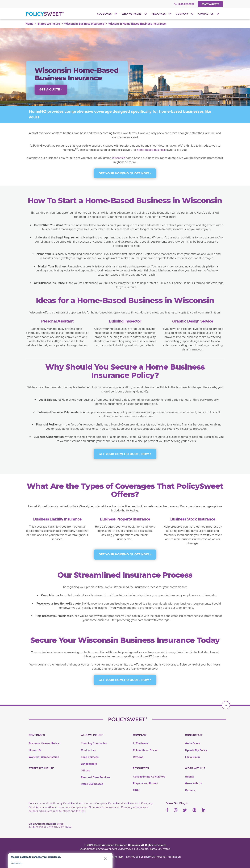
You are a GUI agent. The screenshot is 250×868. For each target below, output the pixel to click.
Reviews (138, 757)
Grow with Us (193, 783)
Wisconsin (118, 158)
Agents (189, 777)
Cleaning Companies (94, 743)
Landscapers (89, 764)
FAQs (136, 790)
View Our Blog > (177, 803)
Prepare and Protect (146, 783)
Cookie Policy (17, 863)
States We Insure (49, 24)
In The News (141, 743)
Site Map (117, 857)
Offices (85, 770)
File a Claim (192, 757)
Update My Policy (196, 750)
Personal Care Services (96, 777)
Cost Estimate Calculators (149, 777)
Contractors (88, 750)
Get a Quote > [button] (51, 89)
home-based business (151, 150)
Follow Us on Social (145, 750)
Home (29, 24)
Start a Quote (210, 4)
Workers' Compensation (44, 757)
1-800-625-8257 (184, 4)
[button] (105, 859)
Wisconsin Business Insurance (84, 24)
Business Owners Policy (44, 743)
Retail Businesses (92, 784)
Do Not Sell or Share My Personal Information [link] (153, 857)
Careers (190, 790)
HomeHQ (35, 750)
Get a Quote (193, 743)
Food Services (90, 757)
